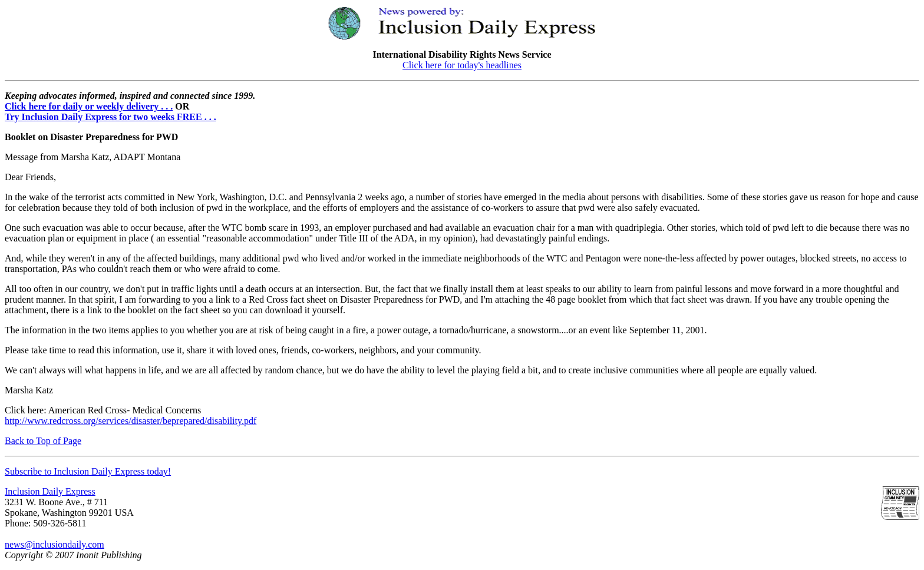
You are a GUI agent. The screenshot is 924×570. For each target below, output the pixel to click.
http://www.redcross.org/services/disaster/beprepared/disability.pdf (131, 421)
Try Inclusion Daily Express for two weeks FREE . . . (110, 117)
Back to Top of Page (43, 441)
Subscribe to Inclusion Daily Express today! (88, 471)
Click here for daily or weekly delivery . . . (89, 106)
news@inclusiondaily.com (55, 544)
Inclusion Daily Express (50, 491)
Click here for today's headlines (462, 65)
